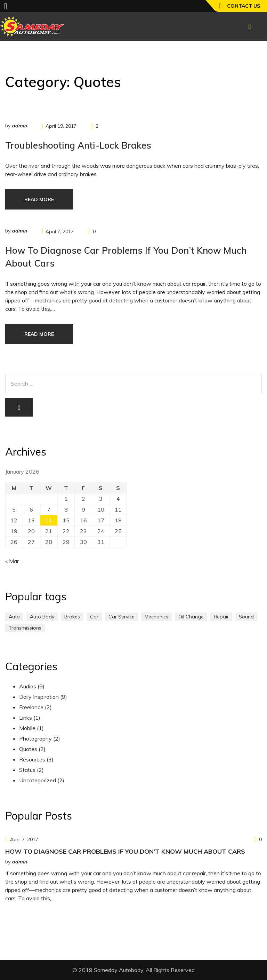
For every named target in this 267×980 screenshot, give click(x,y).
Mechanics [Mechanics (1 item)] (156, 617)
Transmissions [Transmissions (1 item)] (25, 628)
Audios (28, 686)
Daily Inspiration (39, 697)
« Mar (12, 561)
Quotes (28, 749)
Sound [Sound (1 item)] (246, 617)
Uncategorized (38, 780)
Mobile (27, 728)
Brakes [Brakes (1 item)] (72, 617)
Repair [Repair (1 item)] (221, 617)
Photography (35, 738)
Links (26, 718)
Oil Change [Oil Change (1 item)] (191, 617)
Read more (39, 199)
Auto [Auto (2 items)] (14, 617)
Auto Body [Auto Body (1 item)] (42, 617)
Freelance (31, 707)
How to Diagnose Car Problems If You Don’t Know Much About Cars (125, 851)
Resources (32, 759)
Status (27, 770)
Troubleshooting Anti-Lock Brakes (78, 145)
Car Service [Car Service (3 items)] (122, 617)
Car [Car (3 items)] (94, 617)
